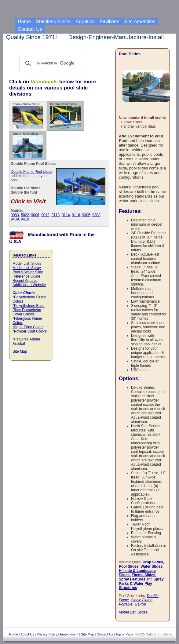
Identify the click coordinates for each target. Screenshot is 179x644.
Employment (69, 634)
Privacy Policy (47, 634)
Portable (126, 604)
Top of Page (125, 634)
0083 (15, 215)
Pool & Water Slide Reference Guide (28, 274)
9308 (96, 215)
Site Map (20, 351)
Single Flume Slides (28, 145)
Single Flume (142, 600)
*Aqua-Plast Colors (28, 327)
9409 (15, 219)
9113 (56, 215)
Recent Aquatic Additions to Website (29, 283)
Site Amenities (140, 21)
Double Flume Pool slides (31, 172)
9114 (66, 215)
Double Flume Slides (28, 116)
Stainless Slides (53, 21)
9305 (86, 215)
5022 (25, 215)
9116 (76, 215)
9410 (25, 219)
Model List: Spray (27, 268)
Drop (142, 604)
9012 (45, 215)
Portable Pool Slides (65, 116)
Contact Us (30, 29)
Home (24, 21)
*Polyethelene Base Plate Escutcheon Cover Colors (29, 310)
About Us (27, 634)
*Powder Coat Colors (30, 331)
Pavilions (110, 21)
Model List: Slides (27, 264)
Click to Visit (28, 201)
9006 (35, 215)
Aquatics (85, 21)
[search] (59, 64)
